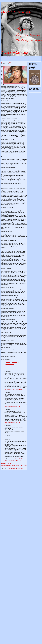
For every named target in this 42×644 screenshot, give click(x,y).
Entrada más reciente (6, 466)
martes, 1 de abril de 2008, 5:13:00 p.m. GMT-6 (13, 422)
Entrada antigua (23, 466)
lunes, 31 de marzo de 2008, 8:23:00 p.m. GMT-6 (13, 390)
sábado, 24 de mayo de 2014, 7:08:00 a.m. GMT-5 (13, 461)
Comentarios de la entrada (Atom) (15, 468)
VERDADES (12, 364)
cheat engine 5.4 (19, 459)
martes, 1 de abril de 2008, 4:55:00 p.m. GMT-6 (13, 407)
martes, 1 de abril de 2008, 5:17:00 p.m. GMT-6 (13, 437)
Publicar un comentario (7, 463)
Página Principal (15, 466)
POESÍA (7, 364)
